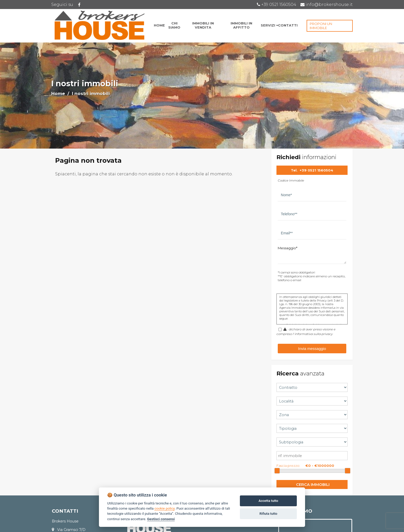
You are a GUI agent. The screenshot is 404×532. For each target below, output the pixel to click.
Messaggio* (288, 248)
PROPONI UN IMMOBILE (321, 26)
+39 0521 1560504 (316, 170)
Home (58, 93)
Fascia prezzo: (288, 466)
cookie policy (164, 508)
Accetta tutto (268, 501)
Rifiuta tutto (268, 514)
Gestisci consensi (161, 519)
